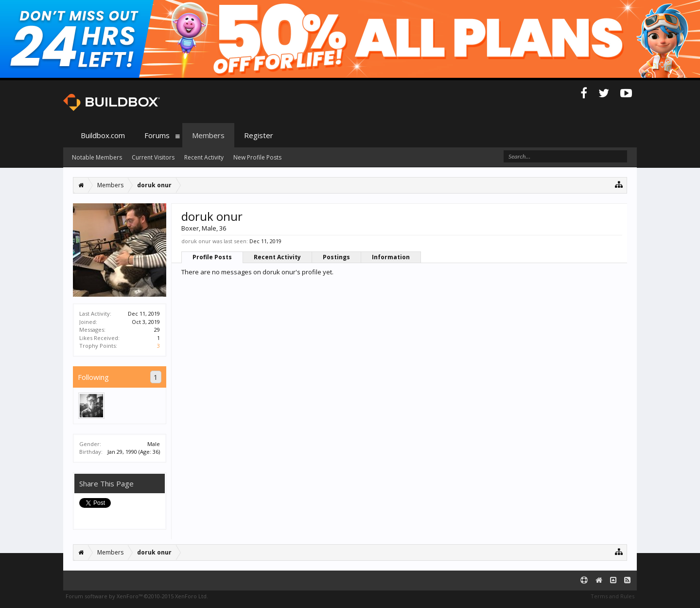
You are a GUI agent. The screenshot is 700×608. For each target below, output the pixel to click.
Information (391, 257)
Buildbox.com (103, 135)
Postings (336, 257)
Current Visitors (153, 157)
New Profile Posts (257, 157)
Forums (157, 135)
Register (259, 135)
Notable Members (97, 157)
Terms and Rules (612, 596)
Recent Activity (277, 257)
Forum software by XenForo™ (137, 596)
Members (208, 135)
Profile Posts (212, 257)
